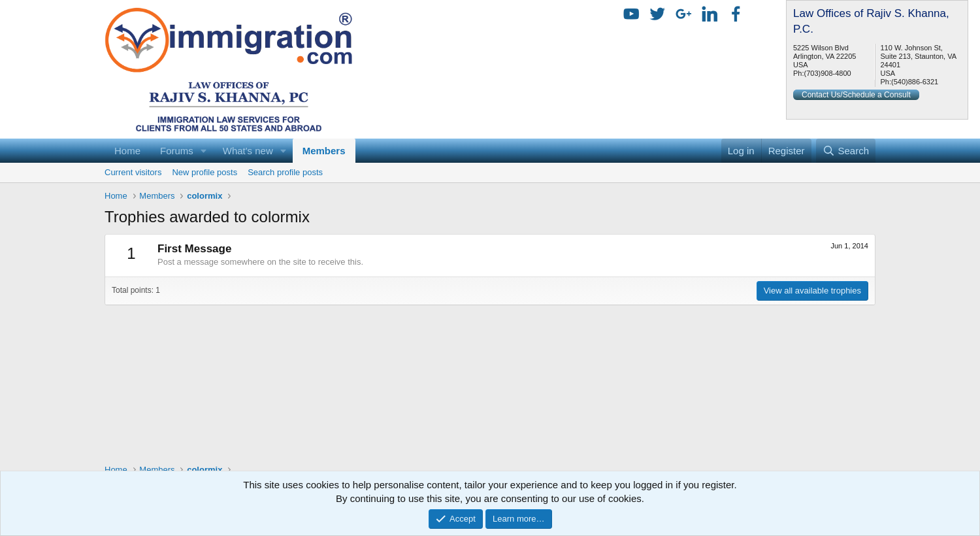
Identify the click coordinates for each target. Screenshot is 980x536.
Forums (177, 151)
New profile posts (204, 172)
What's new (248, 151)
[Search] (846, 151)
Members (324, 151)
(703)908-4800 (828, 73)
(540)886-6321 (915, 82)
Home (127, 151)
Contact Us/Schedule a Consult (856, 95)
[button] (204, 151)
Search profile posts (285, 172)
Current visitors (133, 172)
